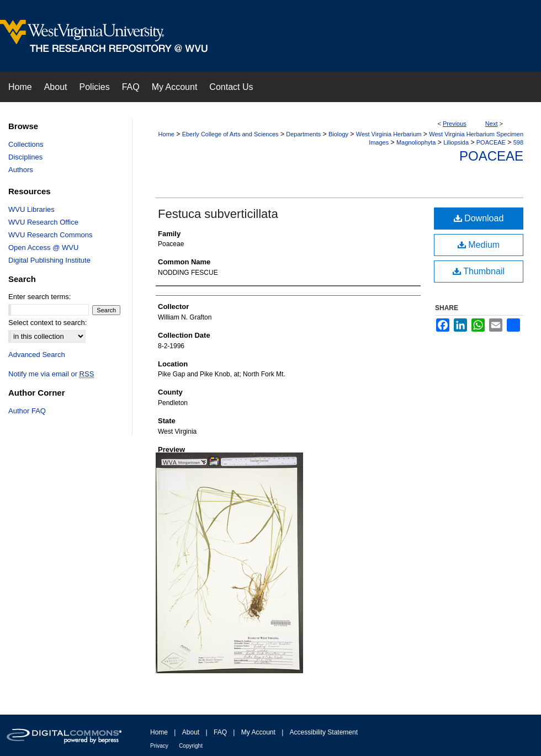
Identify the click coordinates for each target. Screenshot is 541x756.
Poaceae (491, 156)
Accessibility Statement (324, 732)
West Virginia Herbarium (389, 134)
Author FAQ (27, 411)
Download (479, 218)
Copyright (191, 746)
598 (518, 142)
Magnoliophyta (416, 142)
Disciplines (25, 157)
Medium (479, 245)
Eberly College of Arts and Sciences (230, 134)
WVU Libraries (31, 209)
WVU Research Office (43, 222)
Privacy (159, 746)
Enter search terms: (39, 297)
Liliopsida (456, 142)
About (191, 732)
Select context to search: (47, 323)
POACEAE (491, 142)
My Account (258, 732)
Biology (338, 134)
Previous (455, 124)
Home (166, 134)
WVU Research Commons (50, 235)
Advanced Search (37, 355)
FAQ (220, 732)
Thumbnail (479, 271)
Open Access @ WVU (43, 247)
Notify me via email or (51, 374)
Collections (26, 144)
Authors (21, 170)
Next (492, 124)
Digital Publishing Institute (49, 260)
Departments (303, 134)
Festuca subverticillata (218, 214)
